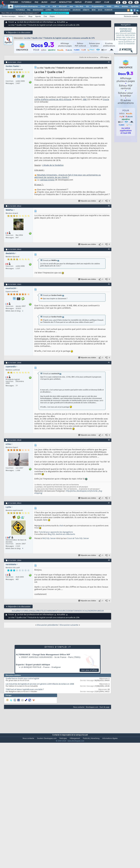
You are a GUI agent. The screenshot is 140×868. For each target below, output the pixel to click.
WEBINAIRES (38, 10)
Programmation (98, 7)
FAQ (36, 2)
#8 (109, 560)
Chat (53, 2)
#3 (109, 249)
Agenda (38, 16)
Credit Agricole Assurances (37, 657)
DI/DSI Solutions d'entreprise (26, 7)
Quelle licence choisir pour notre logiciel (22, 679)
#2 (109, 206)
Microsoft (63, 7)
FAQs (32, 611)
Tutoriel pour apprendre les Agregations (56, 532)
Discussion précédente (47, 625)
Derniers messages (9, 16)
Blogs (44, 2)
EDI (87, 7)
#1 (109, 62)
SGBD (109, 7)
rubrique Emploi (47, 180)
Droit (98, 2)
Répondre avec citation (87, 201)
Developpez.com (92, 707)
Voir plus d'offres (89, 670)
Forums (14, 2)
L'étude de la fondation (53, 165)
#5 (109, 362)
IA (49, 7)
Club (106, 2)
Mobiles (125, 7)
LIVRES (48, 10)
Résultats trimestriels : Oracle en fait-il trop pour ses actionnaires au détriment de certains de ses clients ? (68, 176)
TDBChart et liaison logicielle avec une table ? (25, 690)
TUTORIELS (20, 10)
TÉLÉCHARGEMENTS (62, 10)
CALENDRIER (90, 611)
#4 (109, 284)
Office (117, 7)
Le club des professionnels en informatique (35, 22)
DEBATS (72, 611)
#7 (109, 503)
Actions (21, 16)
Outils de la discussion (88, 57)
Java (71, 7)
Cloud (43, 7)
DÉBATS (86, 10)
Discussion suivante (69, 625)
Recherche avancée (131, 16)
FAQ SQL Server (49, 539)
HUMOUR (108, 10)
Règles (52, 16)
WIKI (94, 10)
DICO (100, 10)
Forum (11, 22)
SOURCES (77, 10)
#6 (109, 440)
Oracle (106, 100)
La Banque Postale (31, 667)
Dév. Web (79, 7)
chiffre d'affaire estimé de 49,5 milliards (53, 100)
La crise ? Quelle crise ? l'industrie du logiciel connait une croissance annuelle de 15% (59, 38)
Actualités (61, 22)
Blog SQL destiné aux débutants (61, 534)
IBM (85, 100)
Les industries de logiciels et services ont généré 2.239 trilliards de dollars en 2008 (40, 684)
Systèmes (135, 7)
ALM (54, 7)
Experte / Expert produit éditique (33, 665)
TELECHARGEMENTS (50, 611)
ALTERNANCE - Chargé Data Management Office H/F (43, 655)
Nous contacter (79, 707)
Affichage (104, 57)
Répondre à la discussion (18, 32)
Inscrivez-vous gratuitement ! (55, 13)
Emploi (78, 2)
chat (61, 526)
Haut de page (104, 707)
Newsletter (65, 2)
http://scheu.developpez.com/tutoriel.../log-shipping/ (68, 492)
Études (88, 2)
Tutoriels (26, 2)
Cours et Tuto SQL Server (78, 539)
